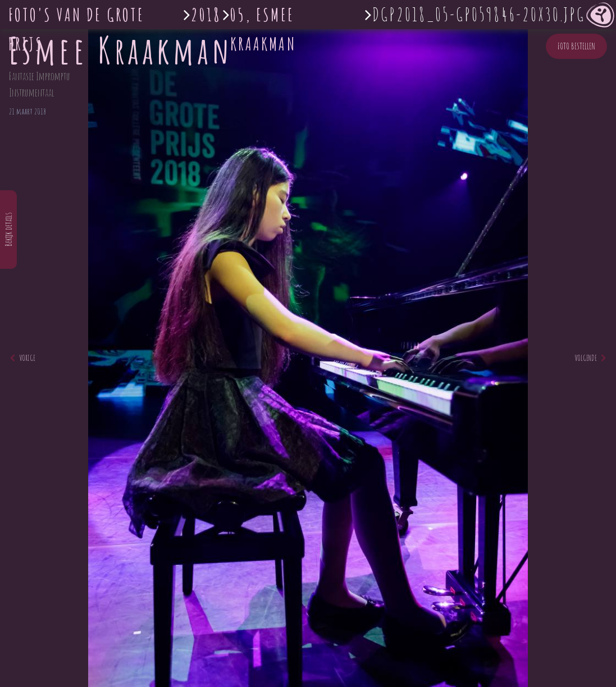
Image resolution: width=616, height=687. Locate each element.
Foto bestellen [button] (576, 46)
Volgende (590, 358)
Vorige (22, 358)
